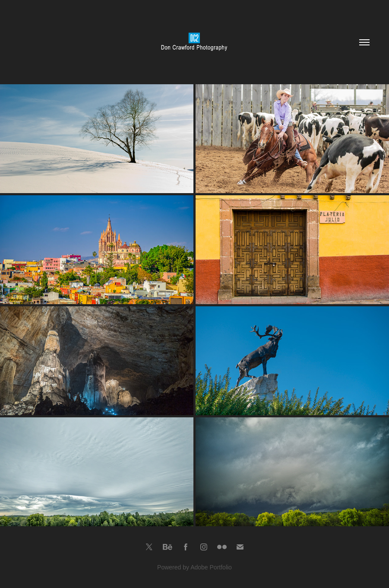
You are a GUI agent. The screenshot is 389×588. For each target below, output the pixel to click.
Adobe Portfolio (211, 567)
